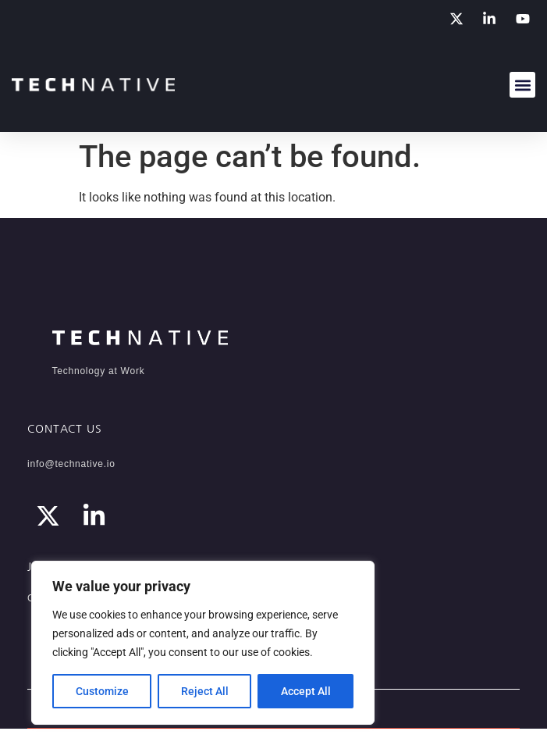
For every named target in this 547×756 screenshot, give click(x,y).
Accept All (306, 691)
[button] (522, 85)
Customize (102, 691)
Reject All (205, 691)
